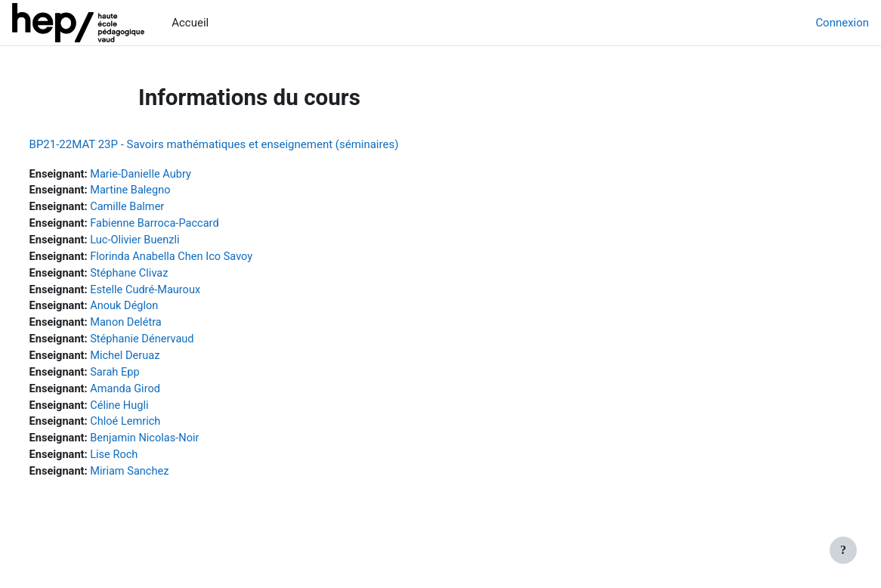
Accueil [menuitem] (190, 23)
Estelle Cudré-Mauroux (177, 293)
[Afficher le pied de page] (843, 550)
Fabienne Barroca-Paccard (186, 225)
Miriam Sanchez (161, 480)
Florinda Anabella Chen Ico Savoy (204, 259)
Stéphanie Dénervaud (173, 344)
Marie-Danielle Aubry (172, 175)
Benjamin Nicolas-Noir (176, 446)
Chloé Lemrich (156, 429)
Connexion (842, 23)
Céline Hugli (150, 412)
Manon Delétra (157, 327)
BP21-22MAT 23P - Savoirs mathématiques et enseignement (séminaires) (242, 144)
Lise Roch (145, 463)
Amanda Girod (156, 395)
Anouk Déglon (155, 310)
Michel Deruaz (156, 361)
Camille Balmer (158, 208)
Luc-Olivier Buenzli (166, 242)
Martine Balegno (161, 191)
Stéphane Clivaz (160, 276)
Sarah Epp (145, 378)
